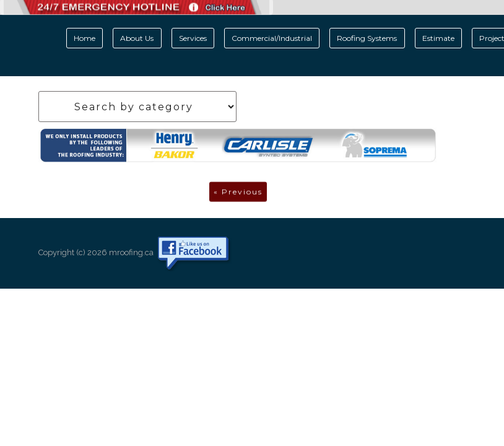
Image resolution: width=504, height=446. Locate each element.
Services (193, 38)
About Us (137, 38)
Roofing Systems (367, 38)
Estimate (438, 38)
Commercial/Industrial (272, 38)
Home (85, 38)
